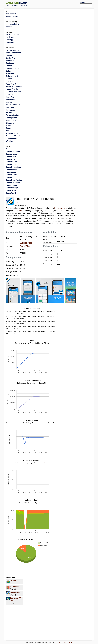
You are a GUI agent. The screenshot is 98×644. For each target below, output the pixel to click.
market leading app (43, 463)
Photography (11, 118)
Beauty (9, 55)
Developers (11, 42)
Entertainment (12, 76)
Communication (13, 68)
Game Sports (11, 185)
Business (10, 63)
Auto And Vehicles (14, 53)
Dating (9, 71)
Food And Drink (12, 84)
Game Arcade (12, 154)
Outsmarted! (15, 592)
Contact (65, 642)
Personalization (12, 115)
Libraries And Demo (14, 92)
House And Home (13, 89)
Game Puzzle (11, 175)
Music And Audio (13, 105)
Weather (9, 141)
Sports (9, 128)
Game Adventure (13, 151)
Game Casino (12, 162)
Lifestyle (10, 94)
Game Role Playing (14, 180)
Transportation (12, 133)
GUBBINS (14, 581)
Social (9, 125)
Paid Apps (10, 37)
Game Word (11, 193)
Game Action (11, 149)
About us (57, 642)
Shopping (10, 123)
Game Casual (12, 164)
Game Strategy (12, 188)
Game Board (11, 157)
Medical (9, 102)
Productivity (11, 120)
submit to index (12, 24)
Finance (9, 81)
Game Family (11, 170)
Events (9, 79)
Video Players (12, 138)
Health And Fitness (14, 87)
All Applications (12, 35)
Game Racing (12, 177)
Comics (9, 66)
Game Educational (14, 167)
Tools (8, 131)
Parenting (10, 112)
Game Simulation (13, 183)
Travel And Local (13, 136)
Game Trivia (18, 211)
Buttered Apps (21, 203)
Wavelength (15, 586)
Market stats (11, 14)
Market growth (12, 16)
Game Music (11, 172)
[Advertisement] (57, 4)
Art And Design (12, 50)
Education (10, 74)
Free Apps (10, 40)
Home (71, 642)
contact (9, 27)
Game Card (11, 159)
